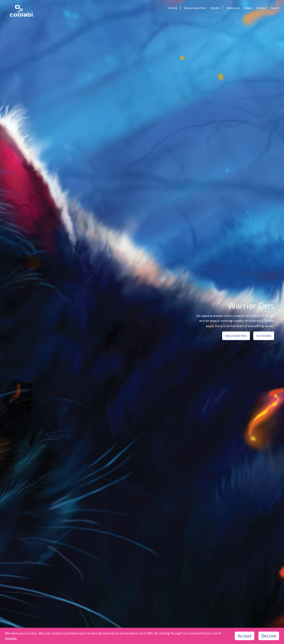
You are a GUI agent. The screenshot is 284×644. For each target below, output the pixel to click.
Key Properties (195, 8)
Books (215, 8)
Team (275, 8)
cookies (11, 638)
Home (173, 8)
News (248, 8)
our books (264, 335)
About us (233, 8)
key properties (236, 335)
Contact (262, 8)
